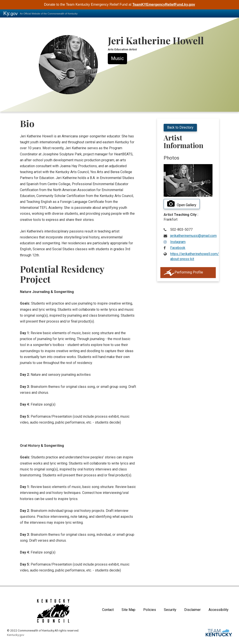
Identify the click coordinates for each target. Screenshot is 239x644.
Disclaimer (192, 610)
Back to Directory (180, 127)
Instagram (178, 242)
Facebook (178, 248)
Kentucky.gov (16, 635)
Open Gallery (182, 204)
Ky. (11, 13)
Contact (108, 610)
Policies (150, 610)
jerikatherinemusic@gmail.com (193, 236)
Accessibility (219, 610)
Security (170, 610)
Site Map (128, 610)
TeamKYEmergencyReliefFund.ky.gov (164, 4)
